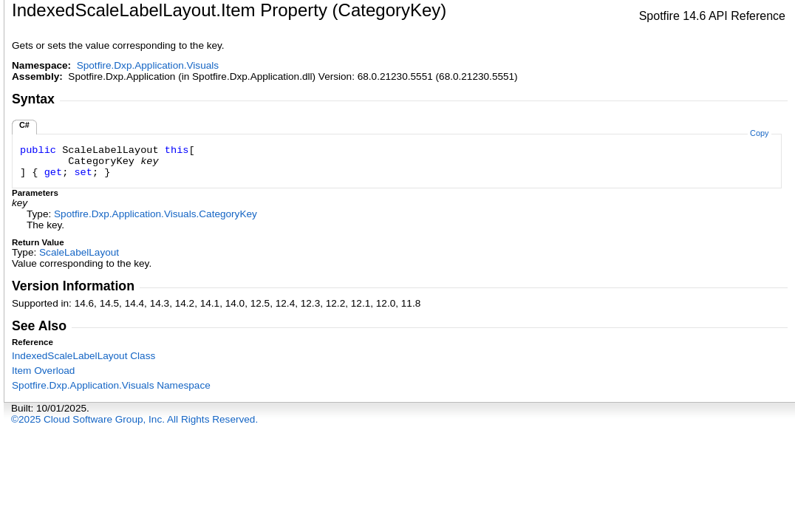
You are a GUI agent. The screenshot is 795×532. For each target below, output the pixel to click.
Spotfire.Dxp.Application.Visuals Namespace (111, 385)
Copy (759, 133)
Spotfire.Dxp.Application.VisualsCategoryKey (156, 214)
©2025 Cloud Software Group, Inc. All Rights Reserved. (134, 419)
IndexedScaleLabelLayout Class (83, 356)
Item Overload (43, 371)
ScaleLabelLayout (79, 252)
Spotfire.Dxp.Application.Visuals (148, 65)
